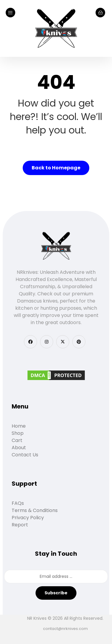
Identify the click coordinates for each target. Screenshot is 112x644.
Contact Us (25, 455)
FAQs (18, 503)
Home (19, 426)
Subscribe (56, 593)
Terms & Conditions (35, 510)
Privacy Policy (28, 518)
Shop (18, 433)
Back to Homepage (56, 168)
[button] (30, 342)
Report (20, 525)
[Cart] (100, 12)
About (19, 448)
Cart (17, 440)
